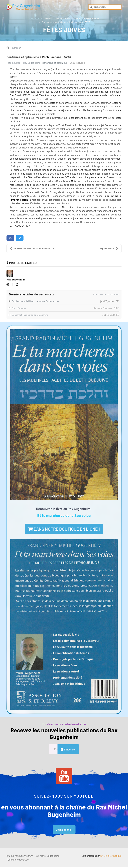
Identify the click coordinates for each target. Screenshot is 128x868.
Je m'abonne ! (64, 830)
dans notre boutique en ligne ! (64, 530)
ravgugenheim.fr (108, 249)
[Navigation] (82, 7)
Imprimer (16, 48)
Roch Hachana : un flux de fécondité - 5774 (32, 249)
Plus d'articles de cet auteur (106, 295)
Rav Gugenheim (32, 63)
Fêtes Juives (14, 63)
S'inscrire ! (68, 750)
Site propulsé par (101, 857)
